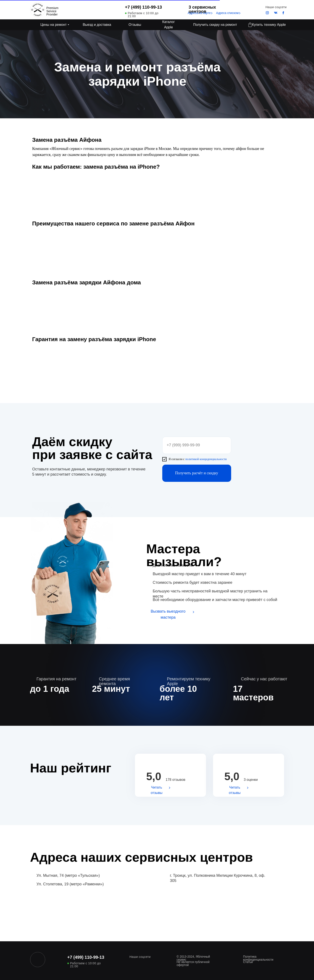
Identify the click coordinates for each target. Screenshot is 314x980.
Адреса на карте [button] (199, 13)
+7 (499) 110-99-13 (144, 7)
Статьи (248, 962)
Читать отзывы (157, 790)
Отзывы (135, 25)
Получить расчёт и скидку (196, 473)
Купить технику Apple (269, 25)
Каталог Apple (169, 25)
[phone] (197, 445)
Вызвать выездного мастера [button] (168, 614)
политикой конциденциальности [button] (206, 459)
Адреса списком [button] (227, 13)
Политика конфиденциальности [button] (258, 958)
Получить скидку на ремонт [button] (215, 25)
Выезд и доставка (97, 25)
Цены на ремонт (54, 25)
